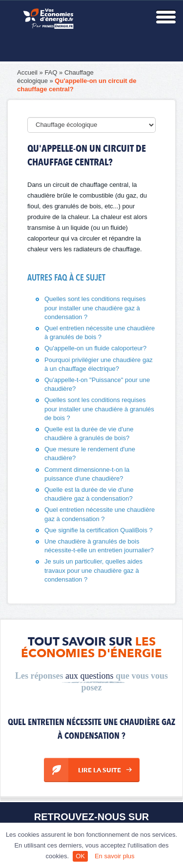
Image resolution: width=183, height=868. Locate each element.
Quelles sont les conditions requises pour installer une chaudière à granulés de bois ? (99, 409)
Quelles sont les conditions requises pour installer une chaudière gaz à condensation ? (95, 308)
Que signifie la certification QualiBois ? (99, 530)
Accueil (27, 72)
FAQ (51, 72)
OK (80, 856)
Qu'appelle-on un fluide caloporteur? (95, 348)
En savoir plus (115, 856)
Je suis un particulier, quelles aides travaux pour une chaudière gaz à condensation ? (93, 570)
